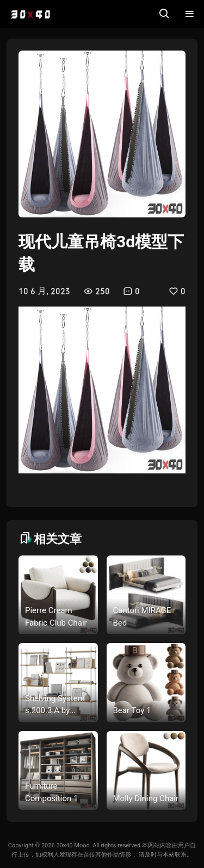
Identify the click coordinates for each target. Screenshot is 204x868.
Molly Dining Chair (146, 798)
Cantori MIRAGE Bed (142, 617)
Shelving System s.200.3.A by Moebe (55, 705)
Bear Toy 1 (132, 710)
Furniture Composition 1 (51, 792)
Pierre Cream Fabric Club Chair (56, 617)
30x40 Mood (73, 845)
